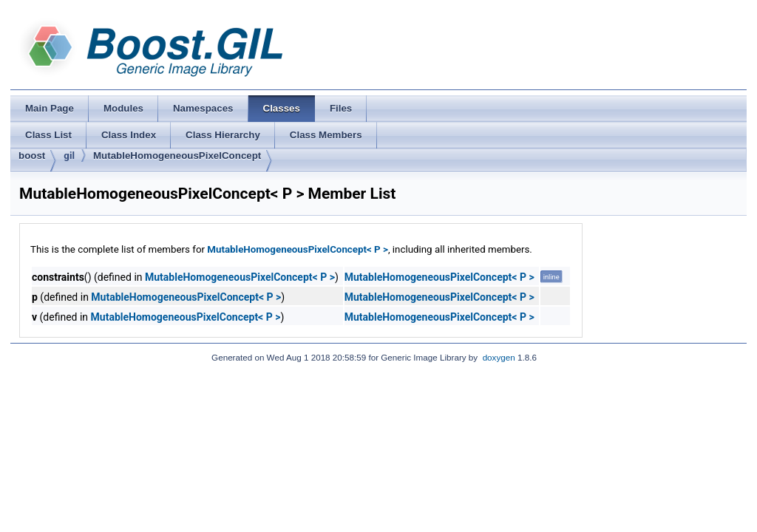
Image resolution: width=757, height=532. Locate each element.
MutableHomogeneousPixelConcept (177, 156)
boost (32, 156)
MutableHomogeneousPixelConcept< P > (298, 249)
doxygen (499, 357)
